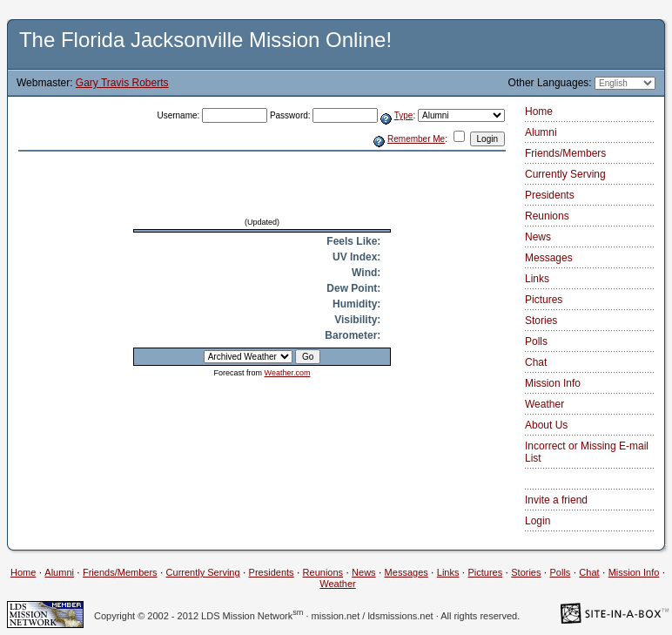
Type (404, 115)
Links (537, 279)
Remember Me (416, 139)
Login (538, 521)
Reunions (547, 216)
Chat (536, 362)
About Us (546, 425)
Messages (549, 258)
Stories (541, 321)
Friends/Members (565, 153)
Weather (544, 404)
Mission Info (553, 383)
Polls (536, 341)
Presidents (550, 195)
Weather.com (288, 373)
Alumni (541, 132)
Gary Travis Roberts (122, 83)
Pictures (544, 300)
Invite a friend (556, 500)
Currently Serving (565, 174)
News (538, 237)
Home (539, 111)
